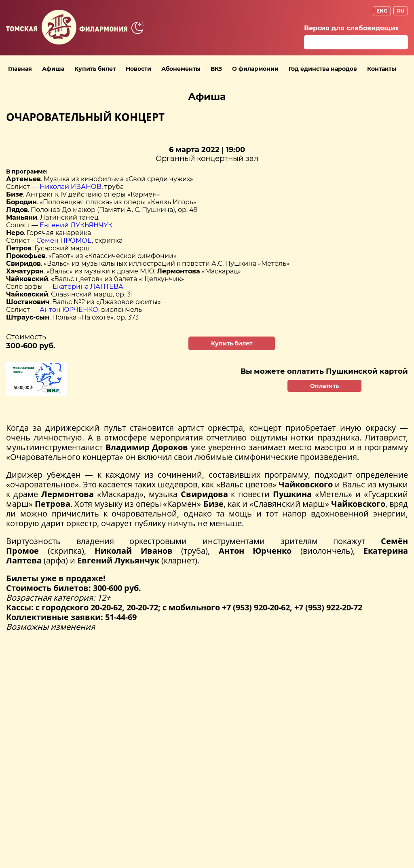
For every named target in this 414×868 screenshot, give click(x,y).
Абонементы (181, 69)
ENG (382, 11)
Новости (138, 69)
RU (401, 11)
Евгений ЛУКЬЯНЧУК (76, 225)
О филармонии (255, 69)
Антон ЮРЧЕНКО (69, 310)
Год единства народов (323, 69)
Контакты (382, 69)
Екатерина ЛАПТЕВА (88, 287)
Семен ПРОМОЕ (64, 240)
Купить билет (95, 69)
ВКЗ (216, 69)
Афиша (53, 69)
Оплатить (324, 386)
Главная (20, 69)
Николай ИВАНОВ (71, 187)
